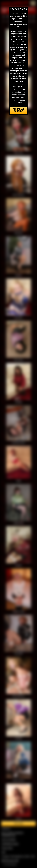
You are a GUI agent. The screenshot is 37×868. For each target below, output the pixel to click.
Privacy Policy (7, 848)
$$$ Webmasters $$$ (10, 861)
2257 (4, 852)
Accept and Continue (18, 110)
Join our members (9, 840)
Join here (18, 824)
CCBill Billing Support (10, 844)
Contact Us (6, 829)
